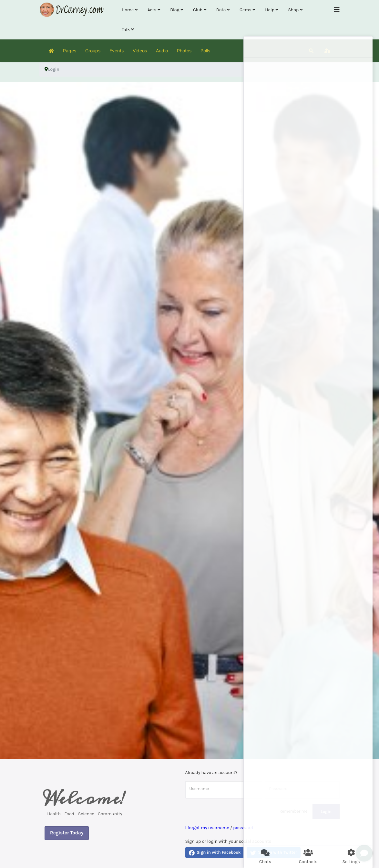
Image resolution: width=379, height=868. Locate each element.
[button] (311, 51)
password (243, 828)
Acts (152, 10)
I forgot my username (207, 828)
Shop (293, 10)
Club (198, 10)
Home (128, 10)
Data (221, 10)
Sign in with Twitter (274, 853)
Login (326, 812)
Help (270, 10)
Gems (246, 10)
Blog (175, 10)
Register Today (67, 833)
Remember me (294, 811)
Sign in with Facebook (215, 853)
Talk (126, 30)
